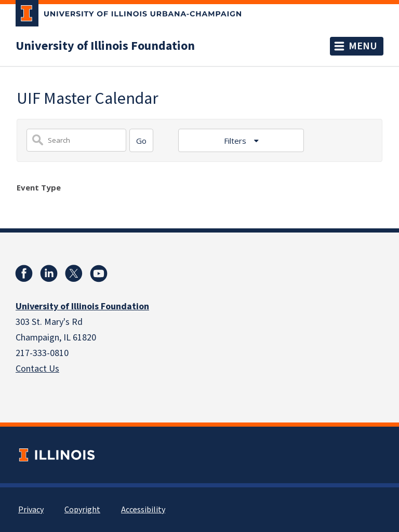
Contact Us (37, 369)
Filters (236, 141)
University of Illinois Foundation (105, 46)
